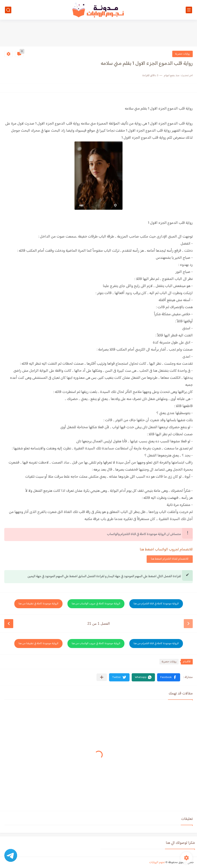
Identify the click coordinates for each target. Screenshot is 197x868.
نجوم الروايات (157, 862)
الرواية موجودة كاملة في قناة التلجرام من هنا (156, 604)
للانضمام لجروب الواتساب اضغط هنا (166, 550)
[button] (169, 677)
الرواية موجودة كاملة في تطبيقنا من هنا (38, 604)
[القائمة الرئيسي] (189, 10)
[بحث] (8, 10)
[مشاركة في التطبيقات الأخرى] (102, 677)
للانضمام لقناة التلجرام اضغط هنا (170, 559)
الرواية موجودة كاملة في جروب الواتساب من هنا (96, 604)
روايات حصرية (182, 54)
